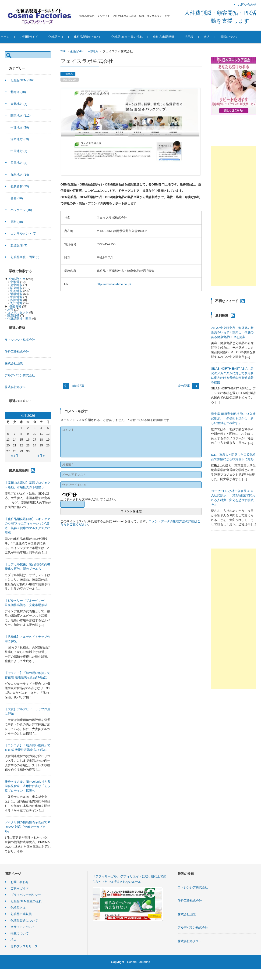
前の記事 (78, 386)
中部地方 (93, 51)
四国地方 (19, 163)
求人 (216, 37)
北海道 (18, 92)
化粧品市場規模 (173, 37)
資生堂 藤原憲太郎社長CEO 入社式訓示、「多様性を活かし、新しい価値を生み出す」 (233, 418)
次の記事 (184, 386)
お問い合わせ (20, 882)
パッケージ (21, 210)
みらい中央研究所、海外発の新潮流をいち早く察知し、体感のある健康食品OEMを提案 (232, 332)
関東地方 (21, 116)
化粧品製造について (97, 37)
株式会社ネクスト (17, 387)
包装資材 (20, 186)
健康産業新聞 (19, 470)
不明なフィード (227, 301)
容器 (17, 198)
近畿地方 (20, 139)
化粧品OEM (77, 51)
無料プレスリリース (24, 946)
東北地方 (19, 104)
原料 (17, 222)
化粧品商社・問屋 (25, 257)
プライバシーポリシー (26, 895)
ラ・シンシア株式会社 (20, 340)
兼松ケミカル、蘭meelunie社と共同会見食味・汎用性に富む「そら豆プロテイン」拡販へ (28, 786)
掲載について (239, 37)
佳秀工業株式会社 (17, 352)
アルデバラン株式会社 (20, 375)
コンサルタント (23, 233)
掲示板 (198, 37)
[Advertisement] (234, 216)
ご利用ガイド (38, 37)
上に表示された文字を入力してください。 (89, 499)
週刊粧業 (222, 315)
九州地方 (20, 175)
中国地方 (19, 151)
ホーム (14, 37)
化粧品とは (65, 37)
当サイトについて (23, 927)
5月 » (41, 456)
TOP (63, 51)
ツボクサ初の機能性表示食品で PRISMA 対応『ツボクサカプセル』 (27, 827)
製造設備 (19, 245)
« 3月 (15, 456)
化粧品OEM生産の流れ (136, 37)
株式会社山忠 (14, 363)
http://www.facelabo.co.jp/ (114, 284)
